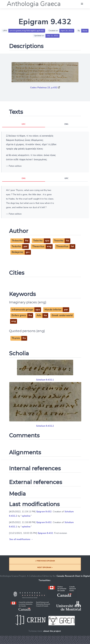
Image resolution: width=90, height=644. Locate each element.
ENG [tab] (66, 124)
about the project (52, 631)
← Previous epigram (45, 561)
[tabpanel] (45, 152)
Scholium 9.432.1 (45, 380)
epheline (26, 516)
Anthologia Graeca (34, 4)
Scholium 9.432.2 (45, 426)
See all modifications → (21, 539)
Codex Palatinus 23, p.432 (44, 88)
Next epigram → (45, 567)
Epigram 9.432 (44, 512)
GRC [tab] (24, 124)
